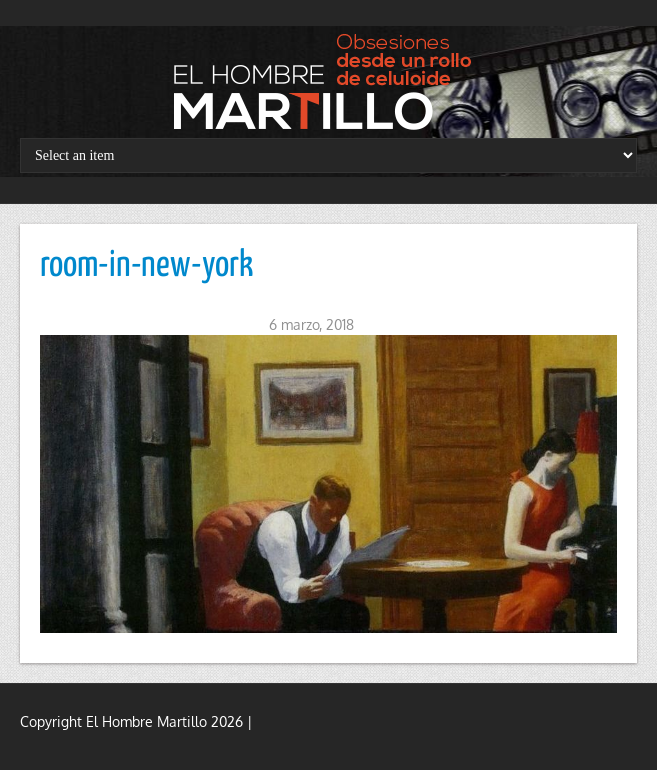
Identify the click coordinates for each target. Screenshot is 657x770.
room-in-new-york (146, 266)
